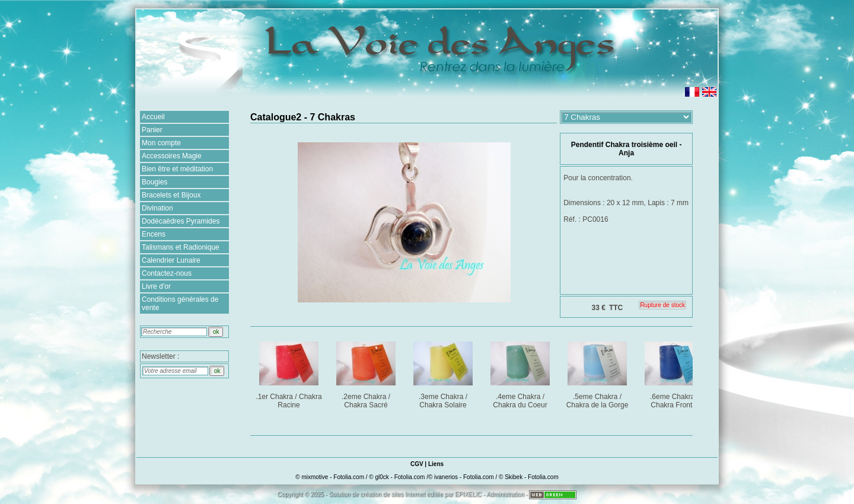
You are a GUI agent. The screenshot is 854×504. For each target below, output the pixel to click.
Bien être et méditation (177, 169)
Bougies (154, 182)
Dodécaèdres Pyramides (181, 221)
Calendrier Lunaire (171, 260)
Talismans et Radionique (181, 247)
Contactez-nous (167, 273)
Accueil (153, 117)
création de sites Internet (393, 494)
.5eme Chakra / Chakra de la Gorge (598, 373)
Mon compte (161, 143)
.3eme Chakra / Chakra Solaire (444, 373)
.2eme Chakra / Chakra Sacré (367, 373)
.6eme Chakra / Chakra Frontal (675, 373)
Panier (152, 130)
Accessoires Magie (172, 156)
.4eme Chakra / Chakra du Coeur (521, 373)
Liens (436, 464)
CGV (417, 464)
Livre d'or (156, 286)
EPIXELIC (468, 494)
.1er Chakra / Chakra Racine (290, 373)
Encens (154, 234)
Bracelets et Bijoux (171, 195)
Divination (157, 208)
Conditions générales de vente (180, 304)
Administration (505, 494)
